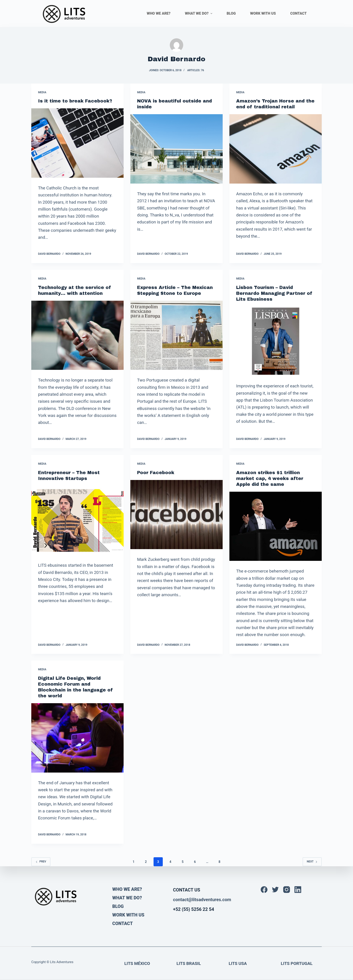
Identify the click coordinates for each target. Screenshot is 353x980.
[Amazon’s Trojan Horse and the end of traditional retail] (276, 149)
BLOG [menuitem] (231, 13)
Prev (41, 862)
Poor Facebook (156, 473)
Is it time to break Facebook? (75, 101)
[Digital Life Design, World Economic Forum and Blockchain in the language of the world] (77, 738)
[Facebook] (264, 890)
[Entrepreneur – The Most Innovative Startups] (77, 521)
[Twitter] (275, 890)
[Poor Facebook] (176, 515)
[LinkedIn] (298, 890)
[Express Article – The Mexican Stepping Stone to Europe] (176, 335)
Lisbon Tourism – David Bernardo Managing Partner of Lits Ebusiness (274, 293)
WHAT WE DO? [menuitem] (199, 13)
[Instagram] (287, 890)
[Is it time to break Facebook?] (77, 143)
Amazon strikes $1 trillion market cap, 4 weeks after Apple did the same (270, 478)
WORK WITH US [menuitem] (263, 13)
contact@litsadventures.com (202, 900)
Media (42, 92)
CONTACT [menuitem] (298, 13)
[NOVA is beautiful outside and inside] (176, 149)
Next (312, 862)
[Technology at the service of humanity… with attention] (77, 335)
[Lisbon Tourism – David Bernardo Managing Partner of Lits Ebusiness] (276, 341)
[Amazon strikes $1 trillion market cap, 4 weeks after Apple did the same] (276, 526)
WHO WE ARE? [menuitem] (159, 13)
